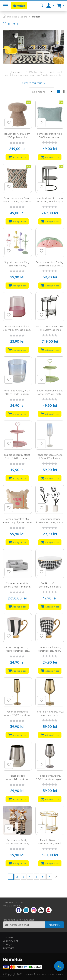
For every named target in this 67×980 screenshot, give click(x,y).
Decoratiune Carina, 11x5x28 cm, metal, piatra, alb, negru (50, 522)
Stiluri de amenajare (17, 17)
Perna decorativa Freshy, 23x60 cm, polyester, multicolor (50, 265)
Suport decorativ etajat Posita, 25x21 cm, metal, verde (50, 394)
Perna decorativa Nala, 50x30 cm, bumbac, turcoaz (50, 137)
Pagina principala (4, 16)
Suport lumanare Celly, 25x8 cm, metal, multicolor (17, 265)
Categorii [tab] (8, 944)
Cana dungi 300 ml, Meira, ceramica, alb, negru (17, 651)
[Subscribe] (54, 925)
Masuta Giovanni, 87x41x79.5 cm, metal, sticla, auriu (50, 843)
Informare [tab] (8, 948)
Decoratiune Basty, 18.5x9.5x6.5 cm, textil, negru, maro (17, 843)
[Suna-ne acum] (59, 966)
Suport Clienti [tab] (11, 941)
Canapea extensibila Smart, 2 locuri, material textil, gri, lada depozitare (17, 587)
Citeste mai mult (32, 83)
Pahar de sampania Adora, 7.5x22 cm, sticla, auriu (17, 715)
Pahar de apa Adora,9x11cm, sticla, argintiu (17, 779)
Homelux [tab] (8, 937)
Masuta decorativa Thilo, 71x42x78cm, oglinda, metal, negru (50, 330)
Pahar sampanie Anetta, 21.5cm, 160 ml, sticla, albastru (50, 458)
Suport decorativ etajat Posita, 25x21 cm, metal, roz (17, 458)
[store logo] (19, 6)
